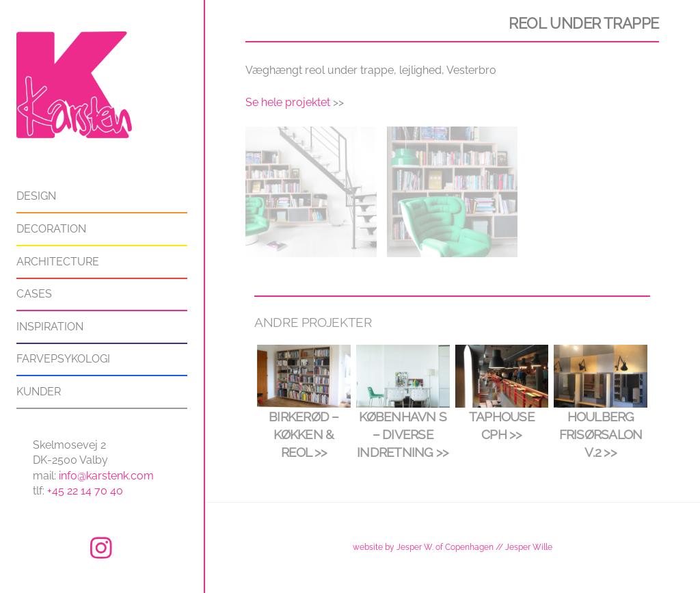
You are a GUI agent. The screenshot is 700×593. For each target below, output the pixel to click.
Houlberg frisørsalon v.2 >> (601, 434)
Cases (34, 294)
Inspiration (50, 327)
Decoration (51, 229)
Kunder (39, 392)
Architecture (58, 262)
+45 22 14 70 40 (85, 491)
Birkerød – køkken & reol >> (304, 434)
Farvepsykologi (63, 359)
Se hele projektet (288, 102)
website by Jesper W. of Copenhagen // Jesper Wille (453, 547)
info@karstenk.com (106, 476)
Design (36, 196)
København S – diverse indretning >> (403, 434)
